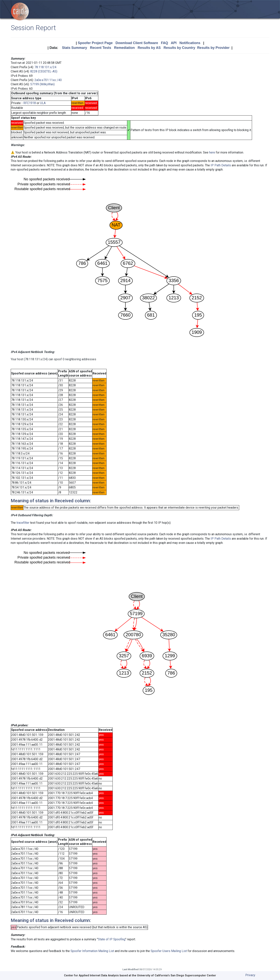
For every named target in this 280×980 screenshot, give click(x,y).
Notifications (190, 43)
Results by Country (179, 48)
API (174, 43)
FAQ (165, 43)
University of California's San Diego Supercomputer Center (177, 975)
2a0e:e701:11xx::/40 (48, 80)
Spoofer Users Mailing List (169, 951)
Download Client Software (137, 43)
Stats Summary (74, 48)
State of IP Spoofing (112, 939)
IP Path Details (221, 165)
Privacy (250, 975)
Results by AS (149, 48)
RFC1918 (30, 103)
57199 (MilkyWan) (42, 84)
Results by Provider (213, 48)
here (212, 152)
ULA (43, 103)
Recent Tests (101, 48)
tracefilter (23, 523)
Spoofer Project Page (95, 43)
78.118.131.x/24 (45, 67)
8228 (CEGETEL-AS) (44, 71)
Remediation (124, 48)
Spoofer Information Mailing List (92, 951)
